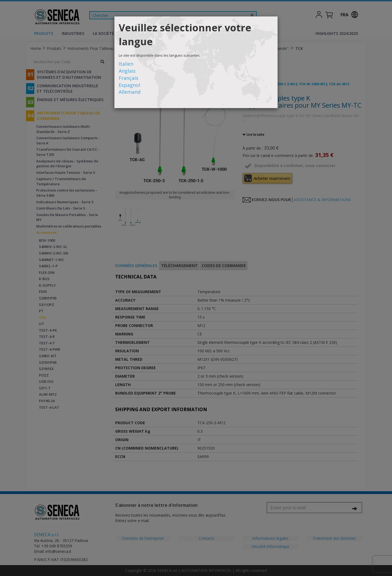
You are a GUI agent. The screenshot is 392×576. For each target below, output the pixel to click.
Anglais (127, 71)
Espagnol (129, 85)
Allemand (130, 92)
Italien (126, 64)
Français (128, 78)
